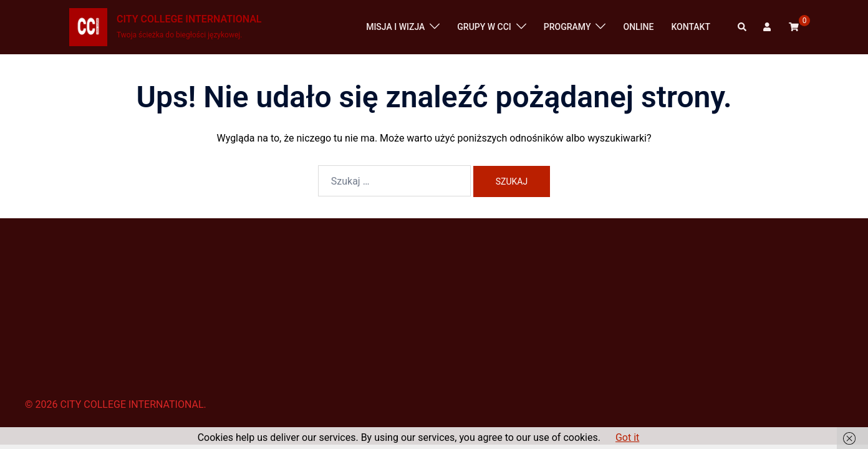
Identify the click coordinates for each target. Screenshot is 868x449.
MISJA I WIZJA (395, 27)
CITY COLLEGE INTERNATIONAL (189, 19)
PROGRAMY (567, 27)
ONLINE (638, 27)
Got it (627, 437)
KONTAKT (691, 27)
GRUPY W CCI (484, 27)
